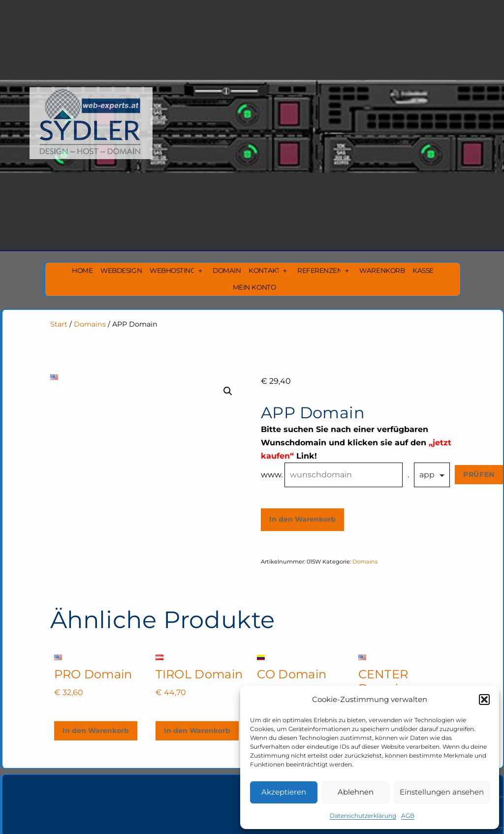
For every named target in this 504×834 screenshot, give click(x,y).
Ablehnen (356, 792)
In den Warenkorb (302, 519)
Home (82, 270)
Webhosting (173, 270)
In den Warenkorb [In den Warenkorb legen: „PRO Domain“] (96, 731)
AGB (408, 816)
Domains (90, 324)
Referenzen (320, 270)
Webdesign (121, 270)
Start (59, 324)
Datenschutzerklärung (363, 816)
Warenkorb (382, 270)
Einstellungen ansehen (442, 792)
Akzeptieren (284, 792)
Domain (227, 270)
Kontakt (264, 270)
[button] (484, 700)
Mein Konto (254, 287)
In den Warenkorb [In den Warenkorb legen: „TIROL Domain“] (197, 731)
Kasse (423, 270)
